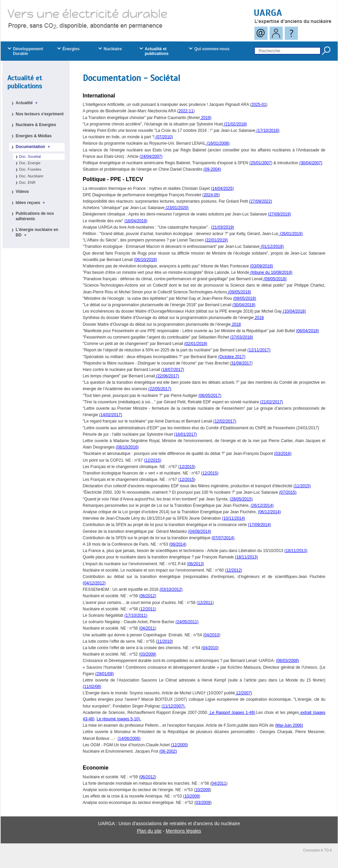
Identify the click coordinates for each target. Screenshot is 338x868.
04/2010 (212, 635)
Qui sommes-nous (212, 49)
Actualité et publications (25, 82)
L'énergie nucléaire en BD (37, 232)
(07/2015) (288, 492)
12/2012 (233, 570)
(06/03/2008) (287, 661)
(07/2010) (164, 137)
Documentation (34, 147)
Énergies (71, 49)
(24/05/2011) (187, 622)
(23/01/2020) (176, 208)
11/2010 (164, 641)
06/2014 (178, 544)
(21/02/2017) (272, 402)
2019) (206, 118)
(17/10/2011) (136, 615)
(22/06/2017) (167, 376)
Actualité (28, 103)
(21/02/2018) (235, 124)
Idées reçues (32, 203)
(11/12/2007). (173, 706)
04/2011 (147, 628)
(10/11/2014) (234, 518)
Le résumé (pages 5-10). (119, 719)
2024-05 (211, 195)
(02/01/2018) (196, 344)
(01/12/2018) (272, 247)
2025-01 (259, 105)
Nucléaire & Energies (36, 125)
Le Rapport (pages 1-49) (232, 713)
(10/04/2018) (294, 311)
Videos (22, 192)
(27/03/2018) (242, 337)
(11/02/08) (92, 687)
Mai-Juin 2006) (290, 725)
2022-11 (186, 111)
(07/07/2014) (223, 538)
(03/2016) (283, 454)
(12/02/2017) (225, 421)
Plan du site (149, 831)
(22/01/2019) (216, 240)
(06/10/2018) (146, 260)
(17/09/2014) (259, 525)
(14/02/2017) (111, 415)
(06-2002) (168, 751)
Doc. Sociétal (30, 156)
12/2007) (243, 693)
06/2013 (195, 564)
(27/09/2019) (279, 214)
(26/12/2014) (262, 505)
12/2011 (205, 603)
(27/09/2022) (260, 201)
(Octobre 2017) (232, 357)
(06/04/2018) (307, 331)
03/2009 (147, 654)
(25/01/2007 (260, 163)
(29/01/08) (105, 674)
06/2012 (147, 596)
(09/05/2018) (274, 279)
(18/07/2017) (173, 370)
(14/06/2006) (129, 739)
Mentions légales (183, 831)
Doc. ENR (27, 182)
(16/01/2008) (218, 143)
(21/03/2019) (222, 227)
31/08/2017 (241, 363)
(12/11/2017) (259, 350)
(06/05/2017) (210, 396)
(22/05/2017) (160, 389)
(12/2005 (179, 745)
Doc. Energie (30, 163)
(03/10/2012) (171, 589)
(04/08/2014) (199, 531)
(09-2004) (212, 169)
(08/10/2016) (127, 447)
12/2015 (152, 460)
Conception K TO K (318, 850)
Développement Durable (28, 51)
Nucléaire (113, 49)
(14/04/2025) (222, 189)
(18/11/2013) (296, 551)
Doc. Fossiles (30, 169)
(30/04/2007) (311, 163)
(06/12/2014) (269, 512)
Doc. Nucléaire (31, 176)
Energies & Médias (34, 136)
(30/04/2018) (244, 305)
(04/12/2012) (94, 583)
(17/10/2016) (267, 131)
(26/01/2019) (291, 234)
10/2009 (202, 790)
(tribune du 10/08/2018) (271, 272)
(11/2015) (302, 486)
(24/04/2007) (151, 156)
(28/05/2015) (241, 499)
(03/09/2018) (262, 266)
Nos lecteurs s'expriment (40, 114)
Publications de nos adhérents (35, 216)
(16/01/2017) (185, 434)
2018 (259, 318)
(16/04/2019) (136, 221)
